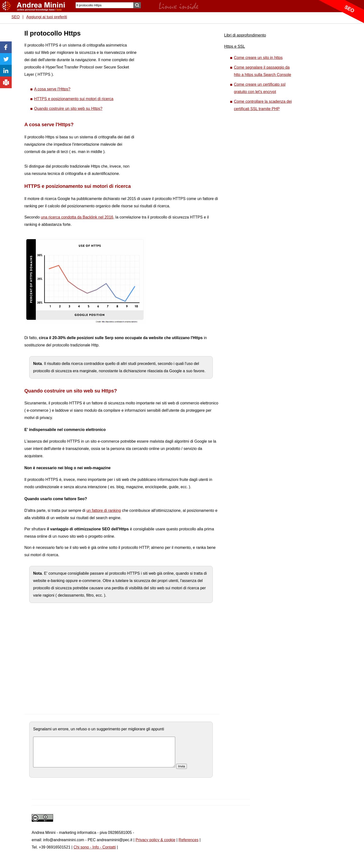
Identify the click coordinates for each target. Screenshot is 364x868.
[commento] (104, 755)
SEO (16, 17)
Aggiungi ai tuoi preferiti (47, 17)
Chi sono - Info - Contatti (95, 853)
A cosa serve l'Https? (52, 89)
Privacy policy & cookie (155, 846)
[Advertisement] (173, 102)
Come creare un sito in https (258, 58)
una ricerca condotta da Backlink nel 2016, (78, 217)
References (189, 846)
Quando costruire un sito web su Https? (68, 109)
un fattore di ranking (104, 510)
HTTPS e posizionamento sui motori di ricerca (74, 99)
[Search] (105, 5)
